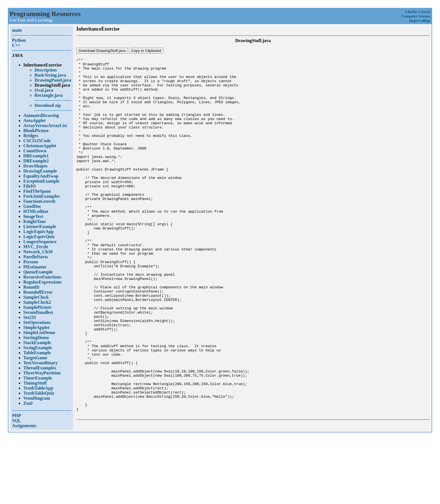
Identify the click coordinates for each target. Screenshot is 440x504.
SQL (17, 421)
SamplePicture (37, 307)
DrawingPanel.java (53, 80)
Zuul (28, 403)
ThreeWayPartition (42, 373)
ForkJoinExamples (42, 196)
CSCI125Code (37, 141)
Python (19, 40)
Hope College (420, 21)
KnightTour (35, 221)
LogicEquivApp (38, 232)
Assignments (24, 426)
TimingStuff (35, 383)
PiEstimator (35, 267)
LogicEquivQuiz (39, 237)
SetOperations (37, 322)
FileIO (29, 186)
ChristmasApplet (40, 146)
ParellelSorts (36, 257)
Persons (31, 262)
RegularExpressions (43, 282)
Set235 (30, 317)
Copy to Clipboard (146, 51)
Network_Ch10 (38, 252)
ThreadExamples (40, 368)
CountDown (35, 151)
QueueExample (38, 272)
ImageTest (33, 216)
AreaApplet (35, 120)
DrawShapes (35, 166)
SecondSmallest (38, 312)
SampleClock (36, 297)
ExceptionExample (41, 181)
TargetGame (35, 358)
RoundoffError (38, 292)
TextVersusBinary (40, 363)
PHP (17, 416)
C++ (16, 45)
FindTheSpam (37, 191)
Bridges (31, 136)
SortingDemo (36, 338)
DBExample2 (36, 161)
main (17, 30)
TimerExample (38, 378)
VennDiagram (37, 398)
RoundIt (31, 287)
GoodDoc (32, 206)
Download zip (48, 105)
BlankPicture (36, 131)
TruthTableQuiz (39, 393)
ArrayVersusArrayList (45, 126)
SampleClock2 (37, 302)
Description (46, 70)
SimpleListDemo (39, 332)
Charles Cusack (418, 12)
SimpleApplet (36, 327)
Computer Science (416, 16)
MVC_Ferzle (36, 247)
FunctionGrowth (39, 201)
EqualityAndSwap (41, 176)
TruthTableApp (38, 388)
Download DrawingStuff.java (102, 51)
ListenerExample (40, 226)
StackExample (37, 343)
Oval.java (44, 90)
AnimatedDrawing (41, 115)
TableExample (37, 353)
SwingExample (38, 348)
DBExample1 (36, 156)
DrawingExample (40, 171)
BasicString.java (50, 75)
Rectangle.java (49, 95)
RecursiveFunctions (42, 277)
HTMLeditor (36, 211)
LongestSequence (40, 242)
